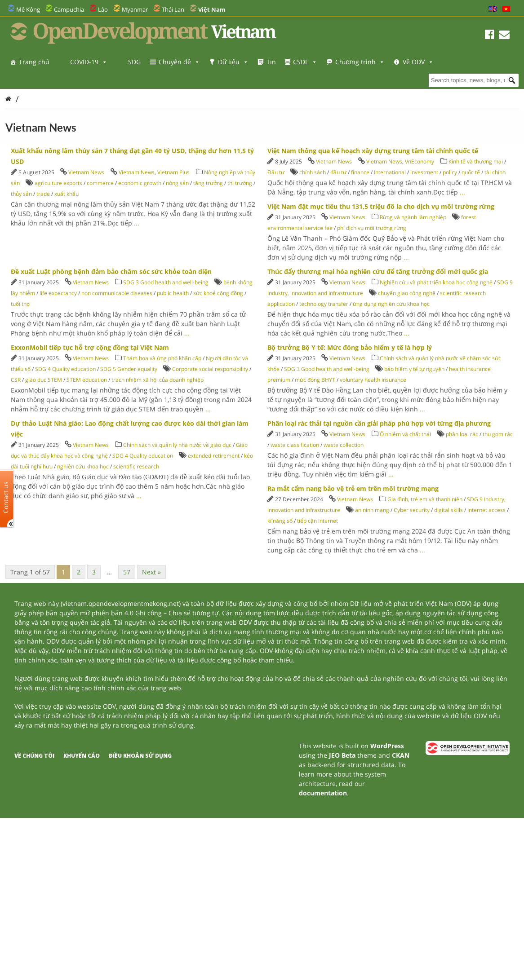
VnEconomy (420, 161)
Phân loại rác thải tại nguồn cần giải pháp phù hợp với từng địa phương (379, 423)
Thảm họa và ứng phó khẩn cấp (162, 358)
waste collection (344, 445)
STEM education (87, 380)
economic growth (140, 183)
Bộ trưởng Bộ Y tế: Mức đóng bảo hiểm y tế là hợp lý (350, 347)
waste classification (295, 445)
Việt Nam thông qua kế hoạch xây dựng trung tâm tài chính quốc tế (373, 151)
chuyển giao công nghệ (407, 293)
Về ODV (34, 80)
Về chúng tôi (34, 756)
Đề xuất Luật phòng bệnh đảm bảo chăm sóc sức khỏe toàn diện (111, 271)
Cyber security (412, 510)
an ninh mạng (372, 510)
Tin (271, 62)
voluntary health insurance (373, 380)
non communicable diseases (117, 293)
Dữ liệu (233, 62)
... (137, 223)
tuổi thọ (20, 304)
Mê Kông (28, 9)
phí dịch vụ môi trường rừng (372, 228)
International (390, 172)
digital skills (449, 510)
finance (360, 172)
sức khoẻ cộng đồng (218, 293)
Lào (103, 9)
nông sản (177, 183)
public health (173, 293)
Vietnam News (86, 172)
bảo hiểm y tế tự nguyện (414, 369)
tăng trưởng (208, 183)
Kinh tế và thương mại (476, 161)
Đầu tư (276, 172)
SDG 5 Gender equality (129, 369)
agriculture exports (58, 183)
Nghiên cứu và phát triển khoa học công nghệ (436, 282)
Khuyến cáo (82, 756)
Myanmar (135, 9)
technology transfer (324, 304)
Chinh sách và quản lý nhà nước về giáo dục (177, 445)
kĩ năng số (280, 521)
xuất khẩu (67, 194)
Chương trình (360, 62)
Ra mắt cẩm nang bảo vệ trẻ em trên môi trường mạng (353, 488)
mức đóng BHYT (315, 380)
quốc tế (471, 172)
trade (43, 194)
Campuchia (69, 9)
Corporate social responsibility (210, 369)
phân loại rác (462, 434)
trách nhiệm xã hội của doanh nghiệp (158, 380)
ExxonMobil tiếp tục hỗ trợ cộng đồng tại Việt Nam (90, 347)
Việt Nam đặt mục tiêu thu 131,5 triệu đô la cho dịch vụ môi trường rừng (381, 206)
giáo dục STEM (44, 380)
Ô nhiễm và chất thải (405, 434)
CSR (16, 380)
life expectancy (58, 293)
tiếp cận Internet (318, 521)
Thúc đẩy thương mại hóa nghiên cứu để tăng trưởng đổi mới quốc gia (378, 271)
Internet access (486, 510)
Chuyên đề (179, 62)
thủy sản (21, 194)
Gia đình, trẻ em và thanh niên (425, 499)
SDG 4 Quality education (65, 369)
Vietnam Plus (173, 172)
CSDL (305, 62)
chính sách (313, 172)
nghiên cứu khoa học (83, 466)
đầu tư (338, 172)
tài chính (495, 172)
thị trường (240, 183)
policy (450, 172)
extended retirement (214, 456)
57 (127, 572)
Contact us (6, 497)
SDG (134, 62)
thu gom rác (498, 434)
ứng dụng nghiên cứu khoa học (391, 304)
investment (424, 172)
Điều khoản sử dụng (140, 756)
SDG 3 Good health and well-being (166, 282)
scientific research (136, 466)
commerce (100, 183)
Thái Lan (173, 9)
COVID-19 (89, 62)
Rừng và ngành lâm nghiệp (413, 217)
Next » (151, 572)
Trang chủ (34, 62)
